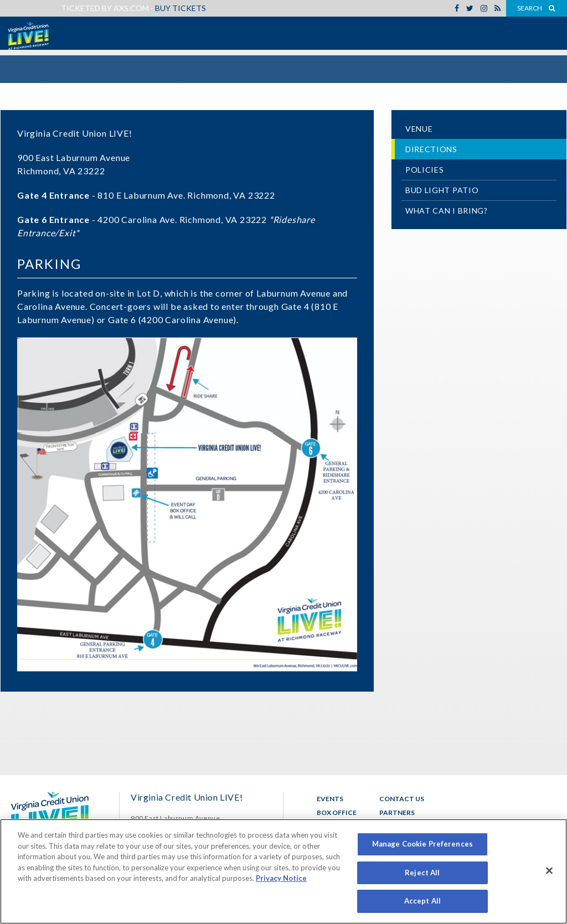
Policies (425, 170)
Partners (397, 813)
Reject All (422, 873)
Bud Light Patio (442, 190)
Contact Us (402, 799)
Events (330, 799)
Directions (431, 149)
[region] (283, 871)
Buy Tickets (181, 8)
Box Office (337, 813)
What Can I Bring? (447, 211)
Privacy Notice (281, 878)
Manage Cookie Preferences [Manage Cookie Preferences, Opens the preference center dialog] (422, 844)
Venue (419, 129)
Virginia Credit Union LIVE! (28, 36)
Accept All (422, 901)
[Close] (549, 871)
